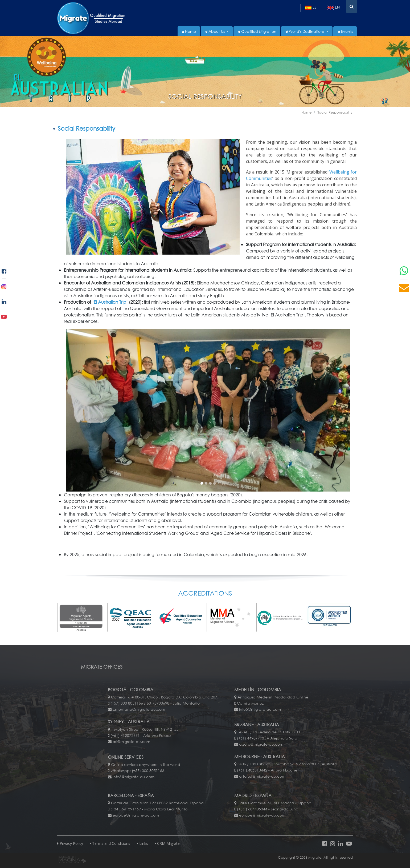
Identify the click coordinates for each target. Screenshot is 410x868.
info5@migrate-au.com (260, 709)
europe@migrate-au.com (136, 815)
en (334, 7)
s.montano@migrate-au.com (139, 709)
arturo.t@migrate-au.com (262, 776)
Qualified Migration (257, 31)
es (311, 7)
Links (142, 843)
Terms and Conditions (110, 843)
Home (189, 31)
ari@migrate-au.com (131, 742)
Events (345, 31)
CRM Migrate (167, 843)
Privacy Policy (70, 843)
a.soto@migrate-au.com (261, 744)
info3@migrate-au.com (134, 777)
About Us (215, 31)
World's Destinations (305, 31)
